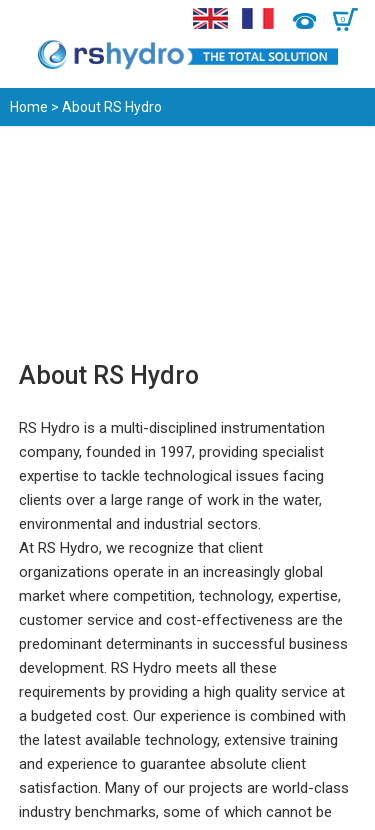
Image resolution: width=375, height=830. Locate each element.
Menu (27, 20)
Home (29, 107)
